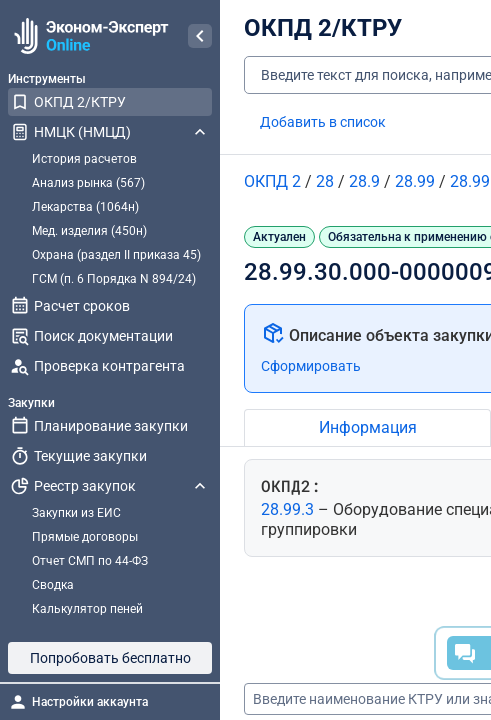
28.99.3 (289, 509)
